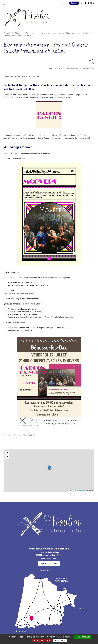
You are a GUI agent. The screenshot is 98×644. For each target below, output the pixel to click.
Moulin (18, 33)
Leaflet (71, 491)
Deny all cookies (42, 640)
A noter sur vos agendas (51, 33)
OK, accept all (83, 637)
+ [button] (7, 453)
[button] (4, 3)
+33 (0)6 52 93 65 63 (49, 558)
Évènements (31, 33)
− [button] (7, 457)
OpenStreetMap (81, 491)
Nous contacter (49, 563)
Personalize (60, 640)
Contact (74, 3)
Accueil (7, 33)
